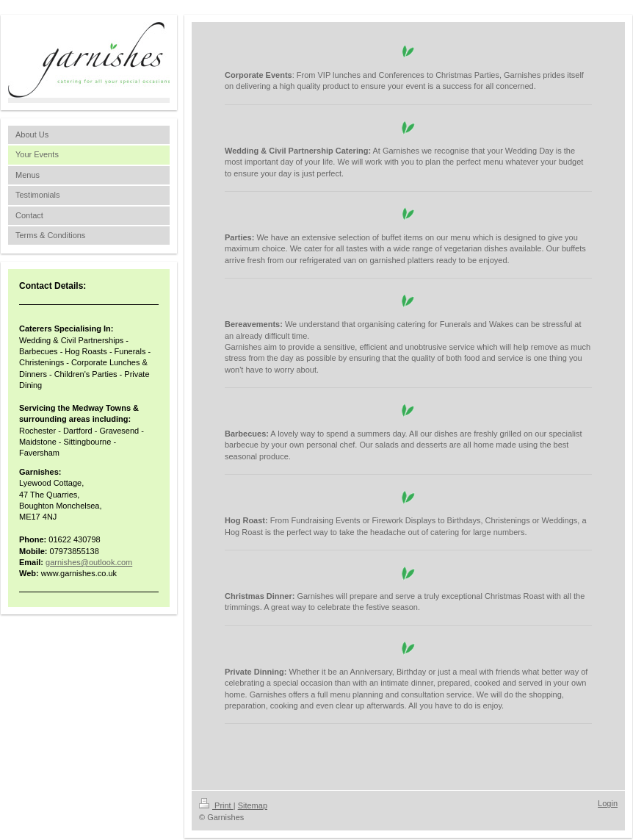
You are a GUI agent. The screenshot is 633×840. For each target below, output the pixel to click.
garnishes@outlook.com (89, 562)
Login (608, 803)
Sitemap (253, 805)
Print (216, 805)
